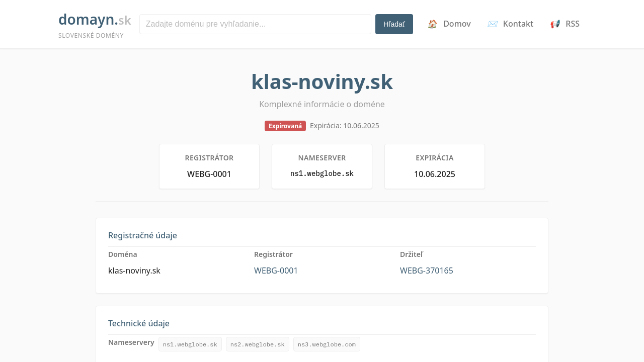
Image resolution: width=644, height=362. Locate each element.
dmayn (95, 25)
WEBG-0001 (276, 270)
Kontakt (510, 24)
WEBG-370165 (427, 270)
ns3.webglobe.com (327, 344)
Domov (449, 24)
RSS (565, 24)
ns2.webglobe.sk (258, 344)
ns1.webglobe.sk (190, 344)
